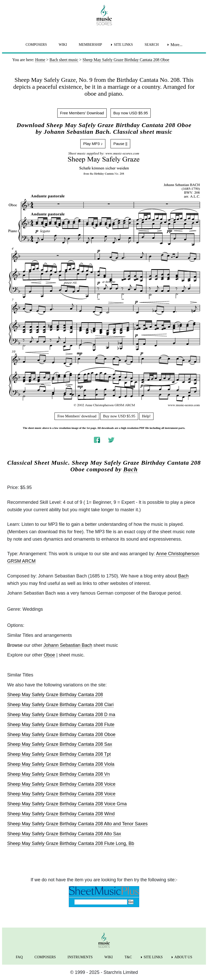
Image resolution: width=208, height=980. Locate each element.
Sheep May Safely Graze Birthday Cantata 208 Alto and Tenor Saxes (77, 824)
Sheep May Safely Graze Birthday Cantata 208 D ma (61, 715)
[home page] (104, 15)
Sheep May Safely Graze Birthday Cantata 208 (55, 695)
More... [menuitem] (176, 45)
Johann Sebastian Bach (68, 645)
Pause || (120, 144)
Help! (146, 416)
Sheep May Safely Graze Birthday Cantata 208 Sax (60, 744)
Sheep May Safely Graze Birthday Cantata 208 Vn (58, 774)
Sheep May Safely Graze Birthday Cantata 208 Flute (61, 725)
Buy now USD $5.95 (131, 113)
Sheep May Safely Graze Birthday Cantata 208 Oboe (61, 734)
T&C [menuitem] (128, 957)
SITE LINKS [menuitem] (123, 45)
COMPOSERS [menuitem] (36, 45)
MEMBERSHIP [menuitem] (90, 45)
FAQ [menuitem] (19, 957)
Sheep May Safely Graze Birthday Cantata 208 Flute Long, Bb (71, 843)
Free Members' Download (82, 113)
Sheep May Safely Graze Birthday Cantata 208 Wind (61, 814)
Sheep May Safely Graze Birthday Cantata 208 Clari (60, 705)
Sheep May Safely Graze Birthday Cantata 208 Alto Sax (64, 834)
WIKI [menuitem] (63, 45)
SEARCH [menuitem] (152, 45)
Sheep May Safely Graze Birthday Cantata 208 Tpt (59, 754)
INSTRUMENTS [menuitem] (80, 957)
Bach (130, 469)
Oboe (49, 655)
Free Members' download (77, 416)
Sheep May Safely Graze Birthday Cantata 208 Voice (61, 784)
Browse (15, 645)
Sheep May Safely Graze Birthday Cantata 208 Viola (61, 764)
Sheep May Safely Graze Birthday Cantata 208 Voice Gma (67, 804)
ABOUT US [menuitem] (183, 957)
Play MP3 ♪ (93, 144)
